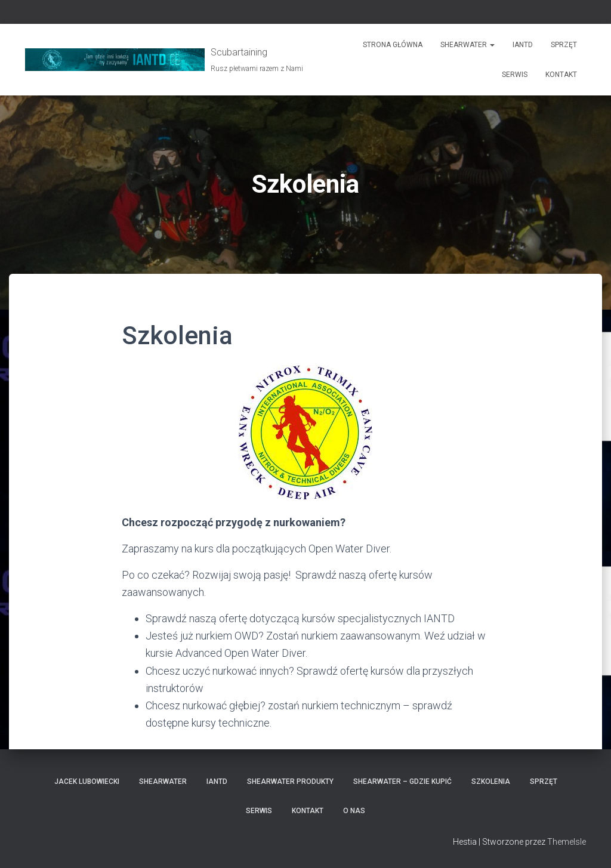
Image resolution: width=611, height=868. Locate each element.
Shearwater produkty (290, 781)
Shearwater (467, 45)
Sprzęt (564, 45)
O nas (354, 811)
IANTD (523, 45)
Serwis (515, 75)
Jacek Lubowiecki (87, 781)
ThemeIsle (567, 842)
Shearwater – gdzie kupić (402, 781)
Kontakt (561, 75)
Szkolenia (491, 781)
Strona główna (393, 45)
